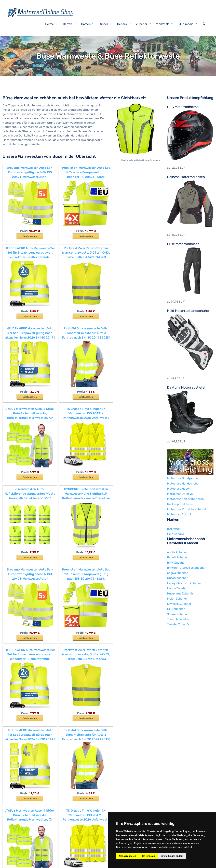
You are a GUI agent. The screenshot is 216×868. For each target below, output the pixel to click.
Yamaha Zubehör (178, 624)
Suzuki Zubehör (177, 614)
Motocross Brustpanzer (183, 478)
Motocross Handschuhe (183, 483)
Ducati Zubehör (177, 578)
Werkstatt (167, 24)
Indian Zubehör (177, 599)
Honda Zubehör (177, 588)
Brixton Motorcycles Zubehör (186, 568)
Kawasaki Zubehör (179, 604)
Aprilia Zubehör (177, 552)
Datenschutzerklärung (84, 863)
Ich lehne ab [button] (148, 856)
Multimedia (190, 24)
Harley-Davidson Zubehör (184, 583)
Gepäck (126, 24)
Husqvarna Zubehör (180, 593)
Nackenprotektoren (180, 504)
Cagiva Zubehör (177, 573)
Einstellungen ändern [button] (172, 856)
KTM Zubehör (176, 609)
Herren (71, 24)
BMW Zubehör (176, 563)
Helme (53, 24)
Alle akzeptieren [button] (127, 856)
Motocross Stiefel (179, 514)
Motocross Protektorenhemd (186, 509)
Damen (90, 24)
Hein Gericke (175, 534)
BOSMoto (173, 529)
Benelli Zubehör (177, 557)
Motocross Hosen (179, 489)
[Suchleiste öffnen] (205, 24)
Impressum (62, 863)
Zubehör (145, 24)
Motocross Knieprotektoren (185, 499)
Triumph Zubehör (178, 619)
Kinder (107, 24)
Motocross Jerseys (180, 494)
